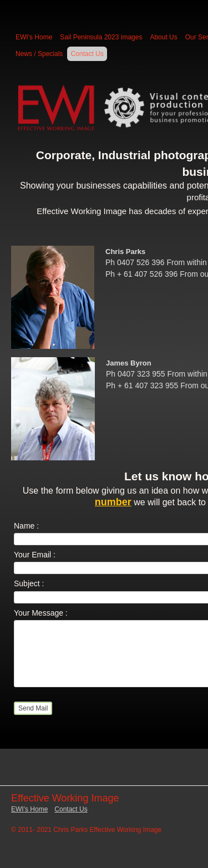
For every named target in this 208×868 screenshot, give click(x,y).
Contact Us (87, 54)
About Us (163, 37)
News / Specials (39, 54)
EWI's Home (34, 37)
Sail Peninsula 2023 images (101, 37)
